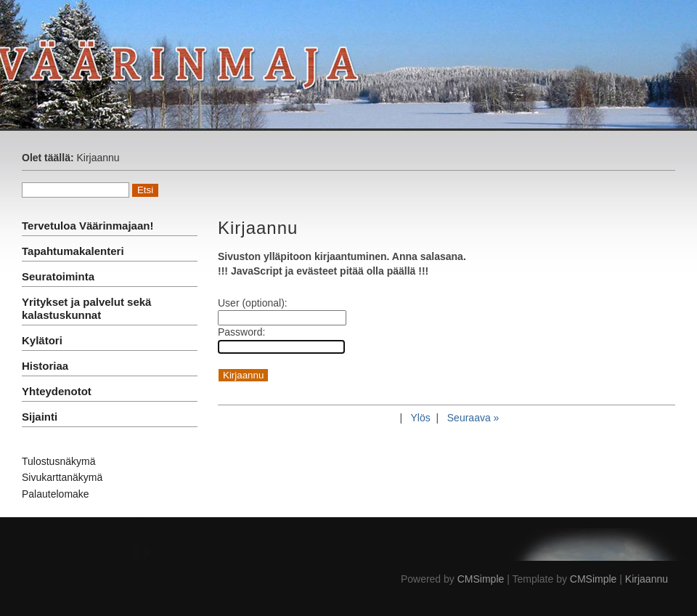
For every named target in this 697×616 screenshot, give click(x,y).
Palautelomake (56, 494)
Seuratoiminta (58, 276)
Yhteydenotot (57, 391)
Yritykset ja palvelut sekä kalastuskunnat (86, 308)
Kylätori (42, 340)
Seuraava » (473, 418)
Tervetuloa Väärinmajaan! (87, 226)
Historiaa (45, 366)
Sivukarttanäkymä (62, 477)
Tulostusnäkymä (58, 461)
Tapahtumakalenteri (73, 251)
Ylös (420, 418)
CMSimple (481, 579)
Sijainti (40, 417)
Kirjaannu (647, 579)
